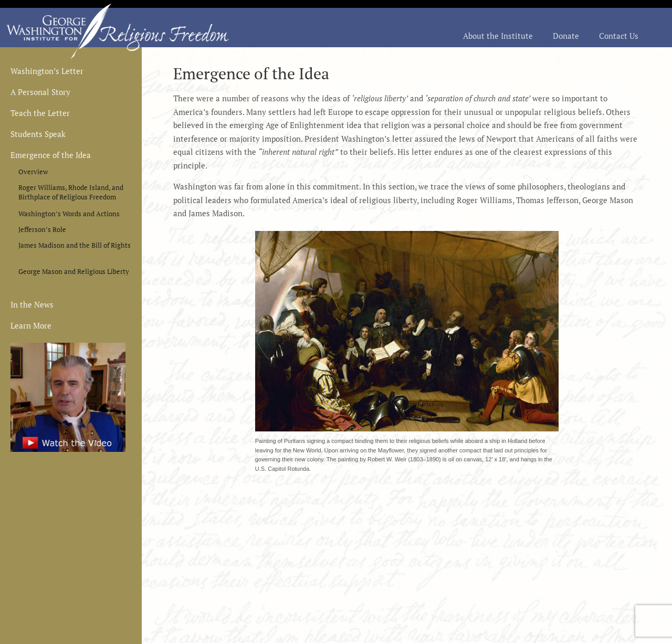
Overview (33, 172)
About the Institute (498, 37)
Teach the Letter (40, 114)
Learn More (31, 326)
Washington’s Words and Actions (69, 214)
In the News (32, 305)
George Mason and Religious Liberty (74, 271)
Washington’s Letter (47, 72)
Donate (566, 37)
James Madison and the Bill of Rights (75, 245)
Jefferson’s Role (42, 229)
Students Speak (38, 135)
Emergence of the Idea (51, 156)
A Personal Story (40, 93)
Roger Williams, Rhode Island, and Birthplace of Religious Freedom (71, 189)
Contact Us (619, 37)
